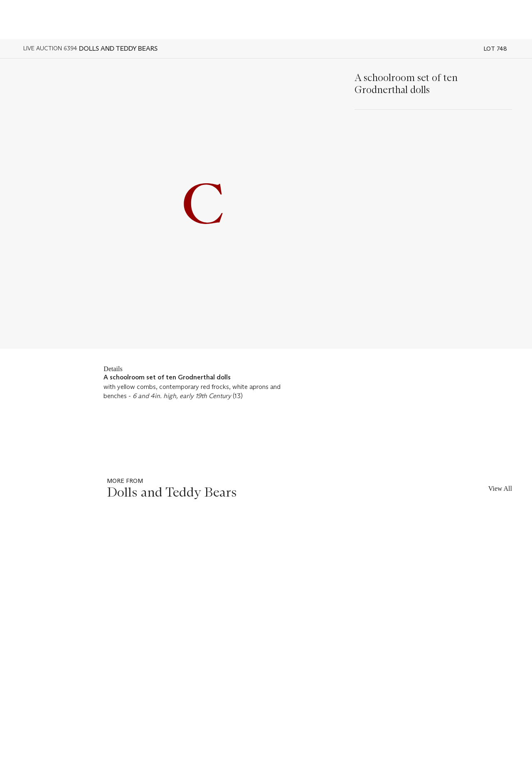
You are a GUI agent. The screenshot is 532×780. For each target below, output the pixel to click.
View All (500, 488)
